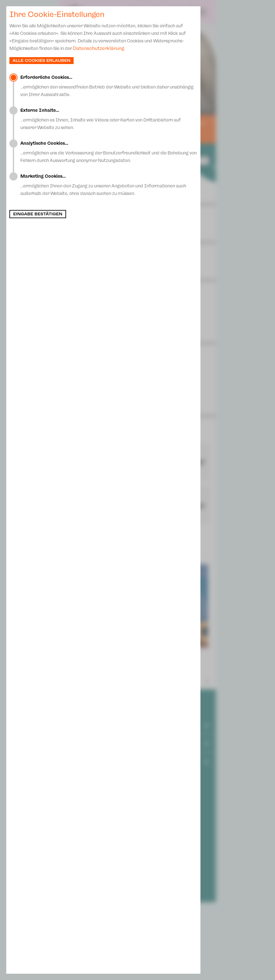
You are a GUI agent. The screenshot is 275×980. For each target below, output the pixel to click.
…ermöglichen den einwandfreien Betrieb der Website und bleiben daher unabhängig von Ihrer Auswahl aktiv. (109, 86)
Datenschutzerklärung (99, 48)
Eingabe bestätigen (38, 214)
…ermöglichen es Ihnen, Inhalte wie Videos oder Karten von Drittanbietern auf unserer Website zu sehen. (109, 119)
